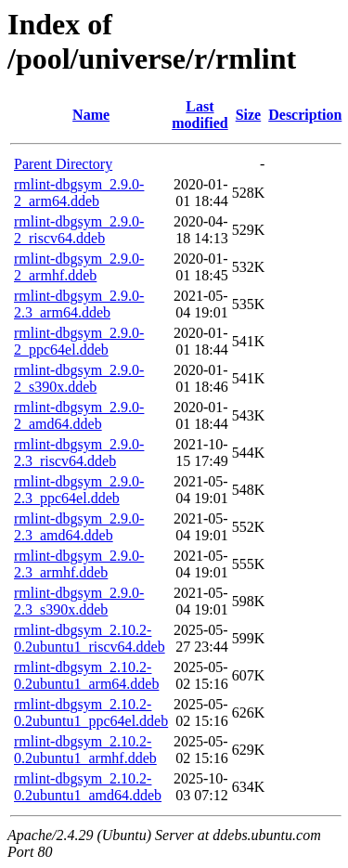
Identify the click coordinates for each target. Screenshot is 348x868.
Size (249, 115)
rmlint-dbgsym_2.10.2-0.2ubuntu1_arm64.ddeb (86, 675)
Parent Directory (63, 164)
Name (91, 115)
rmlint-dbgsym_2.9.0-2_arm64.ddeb (79, 193)
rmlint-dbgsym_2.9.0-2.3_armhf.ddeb (79, 564)
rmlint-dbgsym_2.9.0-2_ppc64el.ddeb (79, 341)
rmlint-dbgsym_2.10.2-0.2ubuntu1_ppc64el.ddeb (91, 713)
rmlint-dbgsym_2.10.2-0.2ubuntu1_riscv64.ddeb (90, 638)
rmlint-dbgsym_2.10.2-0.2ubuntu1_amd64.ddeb (88, 787)
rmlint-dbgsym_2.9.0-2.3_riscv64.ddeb (79, 453)
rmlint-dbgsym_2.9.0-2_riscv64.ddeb (79, 230)
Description (305, 115)
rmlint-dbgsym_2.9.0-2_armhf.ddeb (79, 267)
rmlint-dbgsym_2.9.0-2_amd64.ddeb (79, 415)
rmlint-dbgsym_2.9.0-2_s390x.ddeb (79, 378)
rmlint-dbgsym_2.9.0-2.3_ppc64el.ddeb (79, 490)
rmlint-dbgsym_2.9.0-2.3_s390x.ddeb (79, 601)
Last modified (200, 115)
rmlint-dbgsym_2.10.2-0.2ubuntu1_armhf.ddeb (85, 750)
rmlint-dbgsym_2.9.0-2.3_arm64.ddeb (79, 304)
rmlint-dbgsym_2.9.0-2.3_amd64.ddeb (79, 527)
